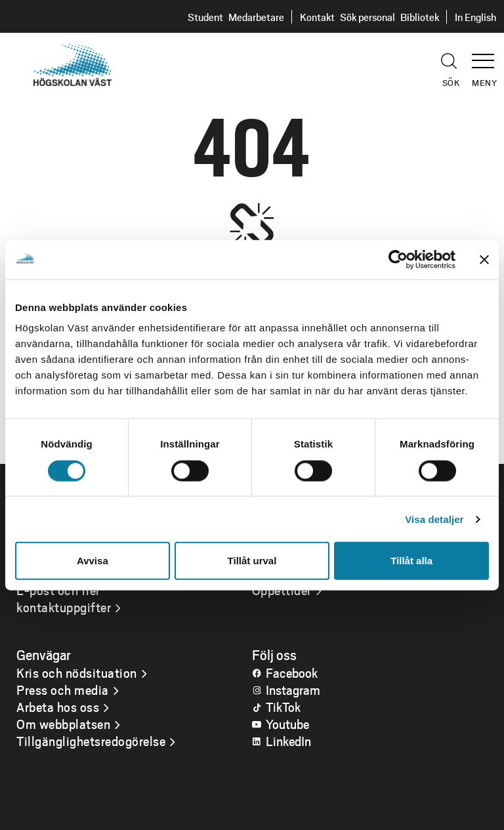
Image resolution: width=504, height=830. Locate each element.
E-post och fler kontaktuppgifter (64, 598)
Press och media (63, 690)
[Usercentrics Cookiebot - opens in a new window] (398, 259)
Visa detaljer (434, 519)
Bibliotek (420, 17)
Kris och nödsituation (77, 673)
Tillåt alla (411, 561)
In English (475, 17)
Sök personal (367, 17)
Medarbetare (256, 17)
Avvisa (93, 561)
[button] (488, 55)
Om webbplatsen (63, 724)
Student (205, 17)
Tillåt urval (252, 561)
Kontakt (317, 17)
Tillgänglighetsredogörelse (91, 741)
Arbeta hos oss (58, 707)
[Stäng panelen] (484, 259)
